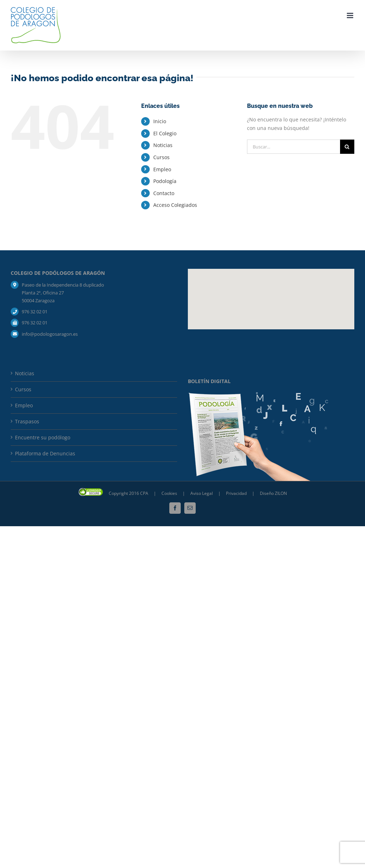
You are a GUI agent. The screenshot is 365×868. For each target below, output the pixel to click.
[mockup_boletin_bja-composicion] (259, 394)
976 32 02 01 (35, 312)
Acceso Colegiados (175, 205)
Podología (165, 181)
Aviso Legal (202, 493)
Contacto (164, 193)
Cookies (170, 493)
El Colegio (165, 133)
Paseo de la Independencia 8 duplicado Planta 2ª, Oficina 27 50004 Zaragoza (63, 293)
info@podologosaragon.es (50, 334)
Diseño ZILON (273, 493)
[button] (271, 292)
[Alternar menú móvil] (351, 15)
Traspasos (27, 421)
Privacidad (237, 493)
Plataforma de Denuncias (45, 453)
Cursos (161, 157)
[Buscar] (347, 147)
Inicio (160, 121)
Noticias (163, 145)
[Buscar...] (294, 147)
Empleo (162, 169)
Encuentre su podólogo (43, 437)
